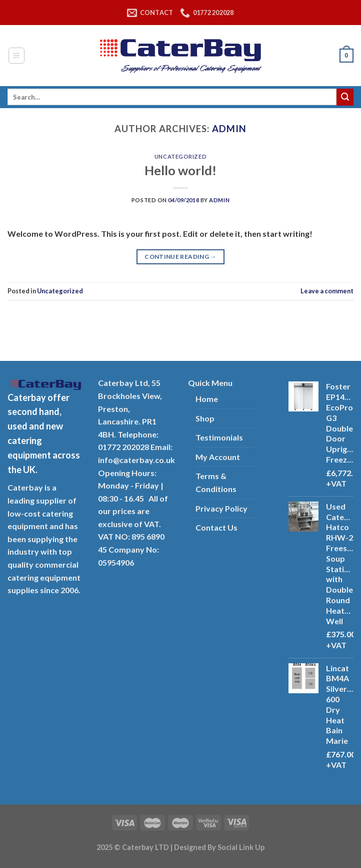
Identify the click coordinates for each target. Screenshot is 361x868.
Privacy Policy (221, 508)
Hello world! (180, 170)
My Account (218, 457)
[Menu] (17, 56)
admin (229, 129)
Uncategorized (180, 156)
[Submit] (345, 97)
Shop (205, 418)
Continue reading (180, 257)
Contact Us (216, 527)
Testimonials (219, 437)
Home (207, 399)
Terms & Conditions (216, 482)
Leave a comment (327, 291)
